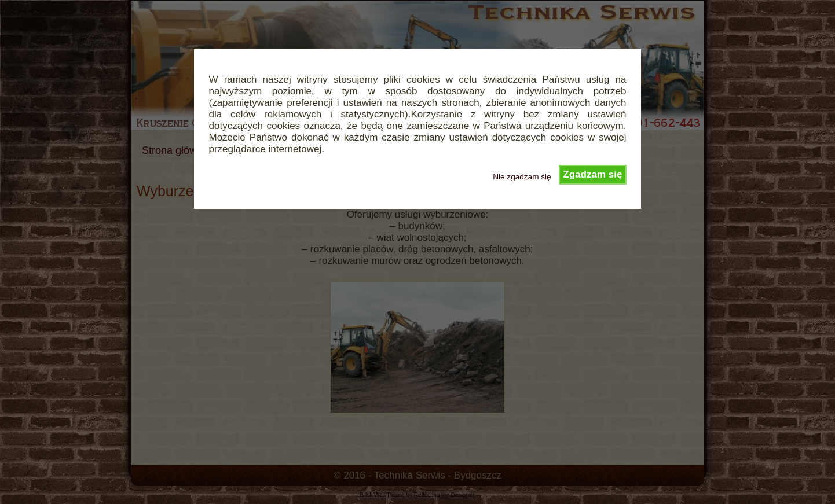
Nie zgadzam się (522, 177)
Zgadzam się (592, 174)
